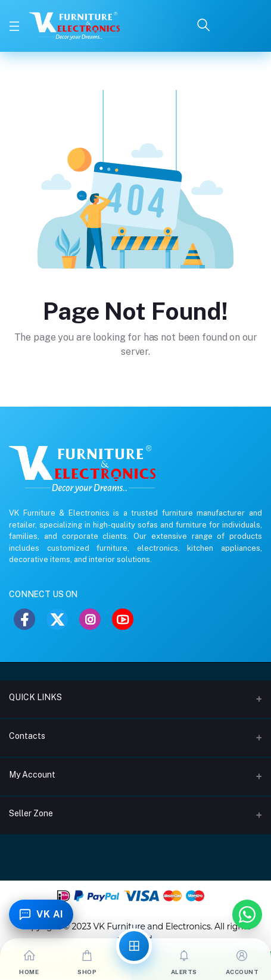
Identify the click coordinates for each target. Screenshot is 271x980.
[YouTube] (123, 619)
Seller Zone (31, 813)
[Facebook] (24, 619)
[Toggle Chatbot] (41, 915)
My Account (32, 775)
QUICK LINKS (35, 697)
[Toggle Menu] (14, 26)
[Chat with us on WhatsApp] (247, 915)
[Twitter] (57, 619)
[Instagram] (90, 619)
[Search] (204, 26)
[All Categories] (134, 946)
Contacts (27, 736)
